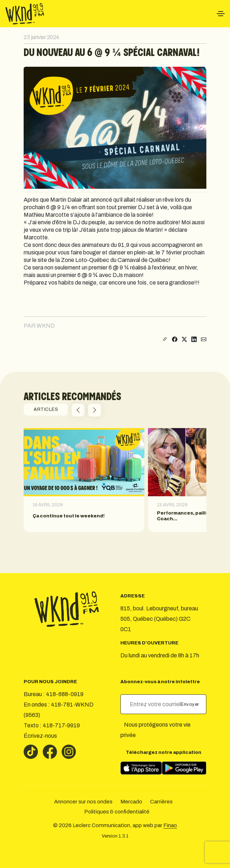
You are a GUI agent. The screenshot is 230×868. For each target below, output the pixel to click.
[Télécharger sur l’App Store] (141, 768)
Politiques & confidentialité (117, 812)
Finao (170, 825)
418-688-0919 (65, 694)
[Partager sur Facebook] (175, 340)
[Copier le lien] (164, 340)
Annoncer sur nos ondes (83, 802)
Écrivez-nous (40, 736)
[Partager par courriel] (204, 340)
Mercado (131, 802)
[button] (78, 410)
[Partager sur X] (184, 340)
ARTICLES (46, 409)
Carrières (161, 802)
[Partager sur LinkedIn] (194, 340)
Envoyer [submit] (190, 704)
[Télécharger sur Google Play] (184, 768)
